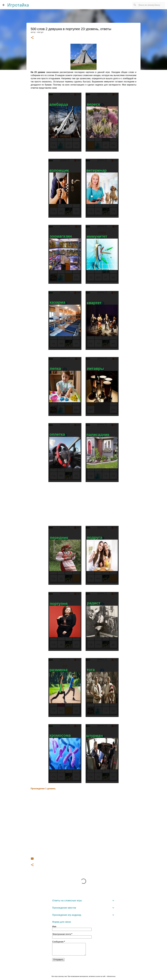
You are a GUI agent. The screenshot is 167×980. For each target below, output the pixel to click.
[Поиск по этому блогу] (151, 5)
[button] (32, 38)
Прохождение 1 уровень (43, 789)
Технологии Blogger (84, 971)
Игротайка (18, 5)
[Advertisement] (83, 504)
